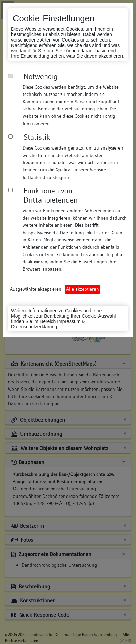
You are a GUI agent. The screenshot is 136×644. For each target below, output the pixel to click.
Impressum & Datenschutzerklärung (48, 324)
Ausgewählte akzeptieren (36, 289)
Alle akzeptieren (83, 289)
